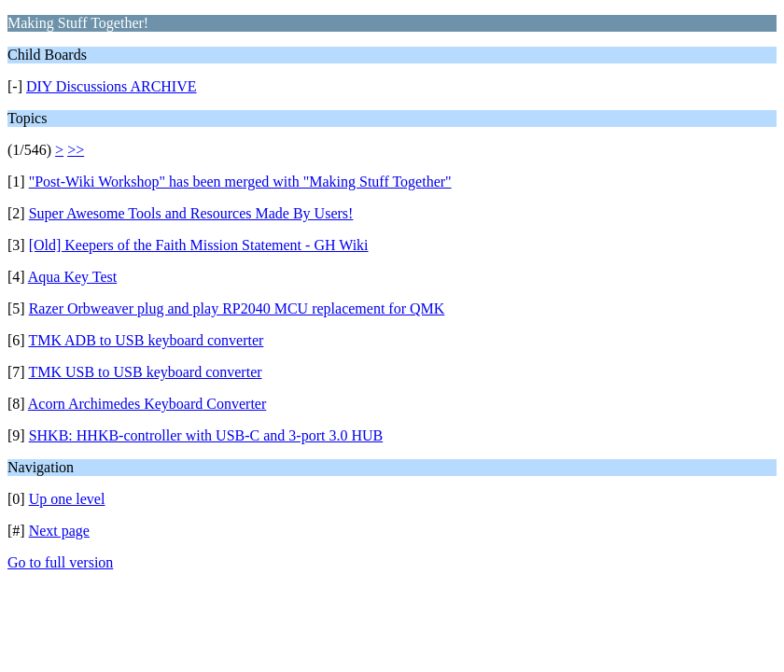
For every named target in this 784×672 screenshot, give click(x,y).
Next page (59, 531)
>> (76, 150)
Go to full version (60, 562)
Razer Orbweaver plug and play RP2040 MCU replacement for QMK (237, 308)
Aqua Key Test (72, 277)
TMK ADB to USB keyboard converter (146, 340)
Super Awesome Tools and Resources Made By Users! (191, 213)
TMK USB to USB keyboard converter (145, 372)
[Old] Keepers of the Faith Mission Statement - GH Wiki (199, 245)
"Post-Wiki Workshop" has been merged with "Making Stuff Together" (240, 182)
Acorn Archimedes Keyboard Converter (147, 404)
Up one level (67, 499)
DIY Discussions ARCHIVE (112, 86)
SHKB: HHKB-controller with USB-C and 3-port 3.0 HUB (206, 435)
